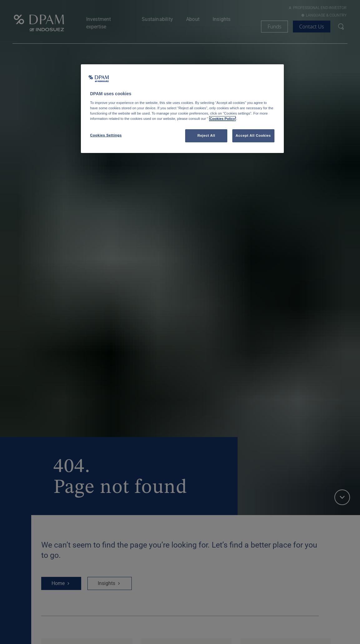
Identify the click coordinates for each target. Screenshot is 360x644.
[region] (182, 109)
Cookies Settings (106, 135)
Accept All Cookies (253, 135)
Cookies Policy (222, 119)
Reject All (206, 135)
